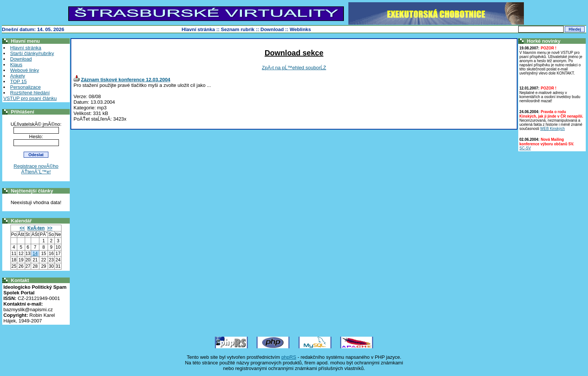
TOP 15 (18, 81)
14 (35, 254)
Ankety (18, 76)
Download (272, 29)
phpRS (289, 357)
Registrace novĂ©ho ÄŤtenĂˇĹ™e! (36, 169)
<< (22, 228)
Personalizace (25, 87)
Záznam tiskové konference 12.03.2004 (126, 80)
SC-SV (525, 148)
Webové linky (25, 70)
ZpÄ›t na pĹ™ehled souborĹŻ (294, 68)
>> (50, 228)
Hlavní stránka (198, 29)
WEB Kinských (553, 129)
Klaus (16, 65)
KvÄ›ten (36, 228)
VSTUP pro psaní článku (30, 98)
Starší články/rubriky (32, 53)
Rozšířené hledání (30, 93)
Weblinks (301, 29)
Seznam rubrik (238, 29)
